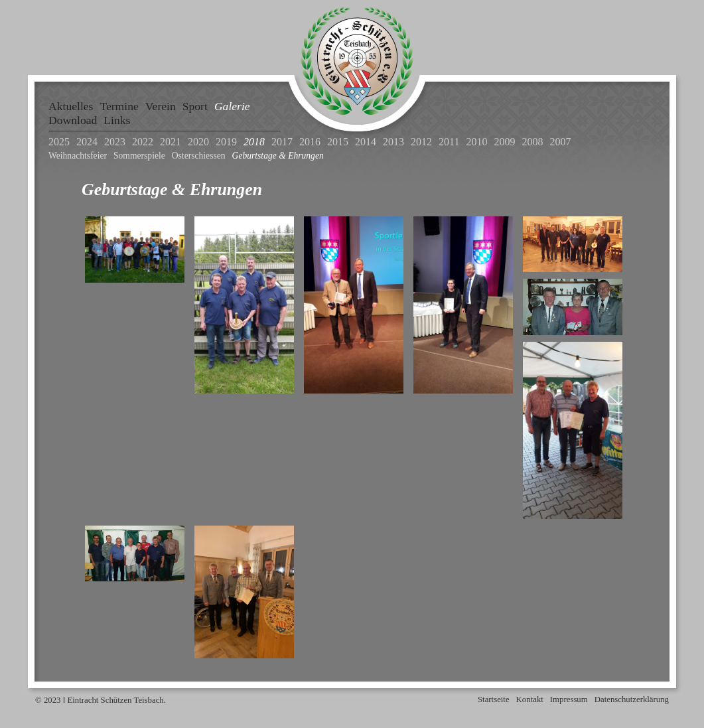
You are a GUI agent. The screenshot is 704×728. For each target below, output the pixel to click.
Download (73, 120)
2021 (171, 142)
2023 (115, 142)
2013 (393, 142)
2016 (310, 142)
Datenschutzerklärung (632, 699)
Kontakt (530, 699)
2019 (226, 142)
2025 (59, 142)
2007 (560, 142)
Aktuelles (71, 106)
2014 (366, 142)
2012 (421, 142)
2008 (532, 142)
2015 (338, 142)
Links (117, 120)
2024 (87, 142)
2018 (254, 142)
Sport (195, 106)
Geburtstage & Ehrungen (278, 156)
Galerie (232, 106)
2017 (282, 142)
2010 (476, 142)
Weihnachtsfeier (78, 156)
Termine (119, 106)
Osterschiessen (199, 156)
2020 (198, 142)
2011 (449, 142)
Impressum (569, 699)
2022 (143, 142)
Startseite (494, 699)
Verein (161, 106)
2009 (504, 142)
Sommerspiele (139, 156)
